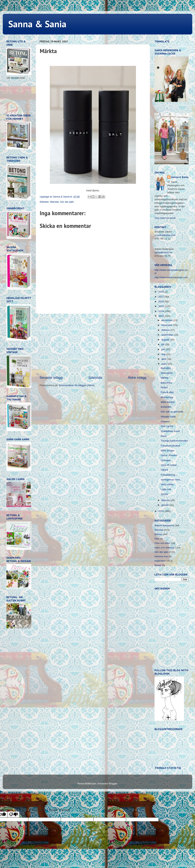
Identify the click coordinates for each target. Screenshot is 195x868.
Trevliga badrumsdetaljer (174, 441)
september (168, 335)
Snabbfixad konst (170, 431)
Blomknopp (167, 397)
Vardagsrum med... (171, 480)
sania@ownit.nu (163, 252)
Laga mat (166, 489)
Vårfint (164, 470)
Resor (158, 565)
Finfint (164, 387)
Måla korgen (168, 450)
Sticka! (165, 494)
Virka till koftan (169, 465)
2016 (162, 301)
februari (166, 500)
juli (163, 344)
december (167, 320)
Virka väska (167, 484)
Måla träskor (168, 402)
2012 (162, 511)
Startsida (95, 378)
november (167, 325)
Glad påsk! (167, 373)
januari (165, 505)
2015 (162, 306)
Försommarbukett (171, 446)
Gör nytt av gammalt (172, 412)
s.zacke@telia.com (165, 235)
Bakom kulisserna (164, 525)
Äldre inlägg (137, 378)
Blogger (113, 784)
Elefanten (166, 407)
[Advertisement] (93, 344)
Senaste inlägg (51, 378)
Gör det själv (67, 202)
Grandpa (166, 460)
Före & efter (167, 392)
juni (164, 349)
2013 (162, 316)
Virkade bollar (168, 417)
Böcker (158, 534)
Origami (165, 421)
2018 (162, 292)
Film (157, 539)
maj (164, 354)
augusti (166, 340)
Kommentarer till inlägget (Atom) (77, 385)
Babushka (166, 383)
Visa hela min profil (165, 218)
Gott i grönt (167, 426)
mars (164, 364)
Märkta (165, 378)
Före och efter (162, 543)
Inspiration (160, 561)
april (164, 359)
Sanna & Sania (37, 24)
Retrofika (166, 368)
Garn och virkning (164, 548)
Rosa (164, 436)
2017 (162, 297)
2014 (162, 311)
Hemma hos (161, 556)
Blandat (54, 202)
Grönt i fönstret (169, 455)
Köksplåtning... (169, 475)
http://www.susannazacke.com (171, 277)
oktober (166, 330)
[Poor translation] (13, 814)
